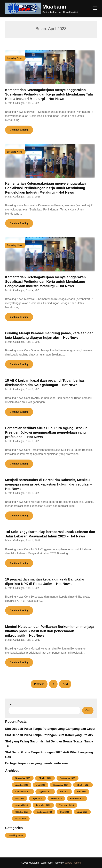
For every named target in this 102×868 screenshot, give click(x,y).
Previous (39, 684)
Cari (11, 704)
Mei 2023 (65, 812)
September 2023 (44, 812)
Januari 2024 (22, 805)
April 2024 (37, 798)
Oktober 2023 (22, 812)
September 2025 (68, 778)
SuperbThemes (73, 863)
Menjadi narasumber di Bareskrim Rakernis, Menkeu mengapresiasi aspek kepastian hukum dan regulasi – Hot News (49, 484)
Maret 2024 (56, 798)
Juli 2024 (64, 792)
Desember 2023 (43, 805)
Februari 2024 (77, 798)
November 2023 (66, 805)
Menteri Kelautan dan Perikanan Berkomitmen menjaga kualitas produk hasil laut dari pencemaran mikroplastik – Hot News (50, 631)
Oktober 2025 (45, 778)
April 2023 (82, 812)
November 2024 (61, 785)
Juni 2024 (82, 792)
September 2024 (23, 792)
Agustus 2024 (45, 792)
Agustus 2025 (22, 785)
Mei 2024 (20, 798)
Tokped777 (12, 844)
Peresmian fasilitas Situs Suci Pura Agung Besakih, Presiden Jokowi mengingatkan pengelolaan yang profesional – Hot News (47, 432)
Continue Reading (19, 130)
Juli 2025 (41, 785)
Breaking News (16, 835)
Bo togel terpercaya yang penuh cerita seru (37, 763)
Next (65, 684)
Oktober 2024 (83, 785)
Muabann (54, 7)
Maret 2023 (21, 819)
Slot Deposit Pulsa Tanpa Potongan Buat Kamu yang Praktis (49, 735)
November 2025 (23, 778)
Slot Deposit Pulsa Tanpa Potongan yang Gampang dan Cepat (50, 729)
